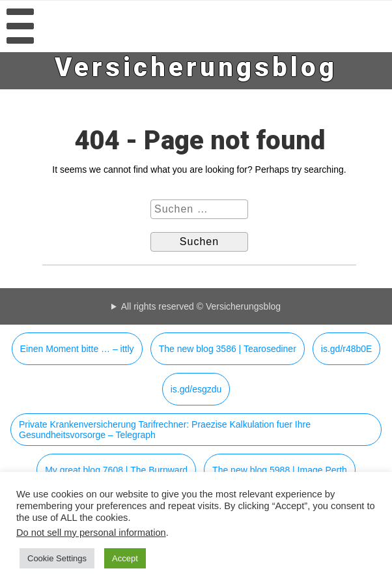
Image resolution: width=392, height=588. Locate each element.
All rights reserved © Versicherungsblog (201, 306)
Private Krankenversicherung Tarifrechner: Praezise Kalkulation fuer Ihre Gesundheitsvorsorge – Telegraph (165, 430)
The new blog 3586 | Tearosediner (228, 349)
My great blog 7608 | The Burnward (116, 470)
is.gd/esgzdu (196, 389)
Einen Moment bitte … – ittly (77, 349)
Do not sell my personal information (91, 533)
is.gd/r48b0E (347, 349)
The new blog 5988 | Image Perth (280, 470)
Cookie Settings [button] (57, 558)
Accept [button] (125, 558)
